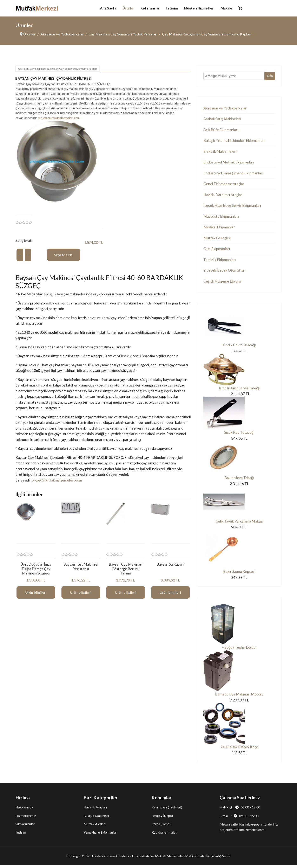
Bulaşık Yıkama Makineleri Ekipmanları (234, 141)
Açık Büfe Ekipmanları (221, 130)
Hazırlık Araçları (95, 810)
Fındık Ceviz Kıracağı (239, 347)
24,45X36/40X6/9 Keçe (239, 750)
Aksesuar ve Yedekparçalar (225, 108)
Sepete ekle (64, 255)
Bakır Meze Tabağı (239, 480)
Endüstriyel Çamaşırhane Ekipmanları (233, 174)
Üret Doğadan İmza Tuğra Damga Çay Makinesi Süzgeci (36, 572)
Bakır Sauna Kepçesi (239, 574)
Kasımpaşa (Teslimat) (167, 810)
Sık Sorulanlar (25, 827)
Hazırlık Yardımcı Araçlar (223, 196)
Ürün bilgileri (36, 596)
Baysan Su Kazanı (170, 568)
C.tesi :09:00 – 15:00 (239, 819)
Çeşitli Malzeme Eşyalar (223, 283)
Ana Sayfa (108, 8)
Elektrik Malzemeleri (220, 152)
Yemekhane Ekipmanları (100, 835)
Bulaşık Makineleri (97, 819)
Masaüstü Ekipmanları (221, 218)
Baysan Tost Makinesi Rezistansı (81, 570)
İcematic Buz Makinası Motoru (239, 697)
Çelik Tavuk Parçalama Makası (239, 524)
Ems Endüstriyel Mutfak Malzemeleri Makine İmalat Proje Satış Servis (181, 859)
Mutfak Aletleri (95, 827)
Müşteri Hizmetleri (199, 8)
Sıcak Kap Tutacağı (239, 435)
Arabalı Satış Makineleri (222, 119)
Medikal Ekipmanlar (219, 229)
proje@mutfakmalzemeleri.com (59, 118)
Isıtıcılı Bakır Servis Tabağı (239, 390)
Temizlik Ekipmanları (220, 261)
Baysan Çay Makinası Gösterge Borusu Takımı (126, 572)
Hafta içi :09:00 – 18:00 (240, 810)
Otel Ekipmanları (217, 250)
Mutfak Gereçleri (217, 240)
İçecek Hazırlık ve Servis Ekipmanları (232, 207)
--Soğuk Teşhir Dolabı (239, 650)
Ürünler (128, 8)
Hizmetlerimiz (26, 819)
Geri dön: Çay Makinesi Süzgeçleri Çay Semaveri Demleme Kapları (58, 69)
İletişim (172, 8)
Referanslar (150, 8)
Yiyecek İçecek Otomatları (225, 272)
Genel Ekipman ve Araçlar (224, 185)
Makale (226, 8)
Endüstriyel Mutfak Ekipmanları (229, 163)
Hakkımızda (24, 810)
